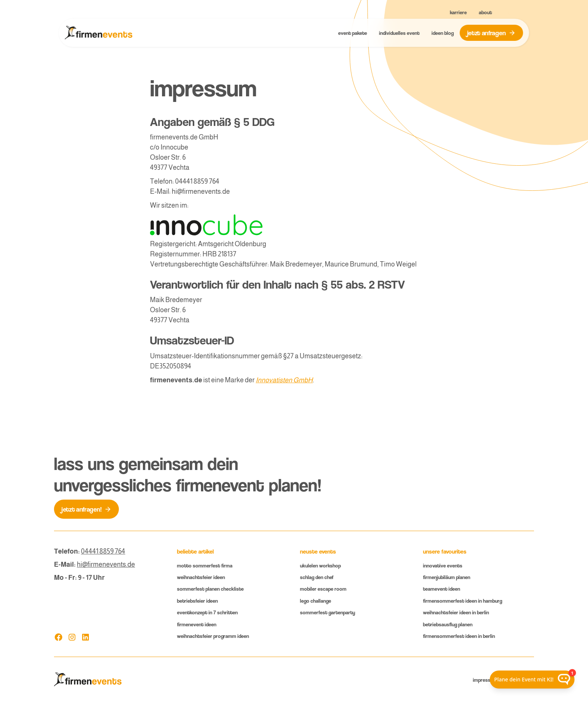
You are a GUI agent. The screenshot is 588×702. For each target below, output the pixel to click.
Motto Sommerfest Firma (205, 565)
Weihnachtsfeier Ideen (201, 577)
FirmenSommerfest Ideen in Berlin (459, 636)
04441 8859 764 (103, 551)
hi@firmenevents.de (106, 564)
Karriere (458, 12)
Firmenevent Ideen (197, 624)
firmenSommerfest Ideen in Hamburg (463, 601)
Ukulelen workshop (320, 565)
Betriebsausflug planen (448, 624)
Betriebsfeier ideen (197, 601)
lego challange (316, 601)
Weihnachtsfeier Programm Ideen (213, 636)
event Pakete (352, 33)
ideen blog (442, 33)
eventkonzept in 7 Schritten (207, 612)
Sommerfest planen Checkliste (210, 589)
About (485, 12)
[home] (99, 33)
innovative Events (443, 565)
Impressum (485, 680)
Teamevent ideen (442, 589)
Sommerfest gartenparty (328, 612)
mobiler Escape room (323, 589)
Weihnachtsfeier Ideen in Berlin (456, 612)
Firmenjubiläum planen (447, 577)
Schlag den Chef (317, 577)
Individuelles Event (399, 33)
